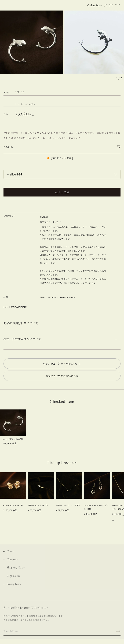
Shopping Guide (16, 570)
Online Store (94, 6)
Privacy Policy (14, 586)
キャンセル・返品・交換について (62, 364)
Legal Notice (14, 578)
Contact (11, 554)
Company (12, 562)
